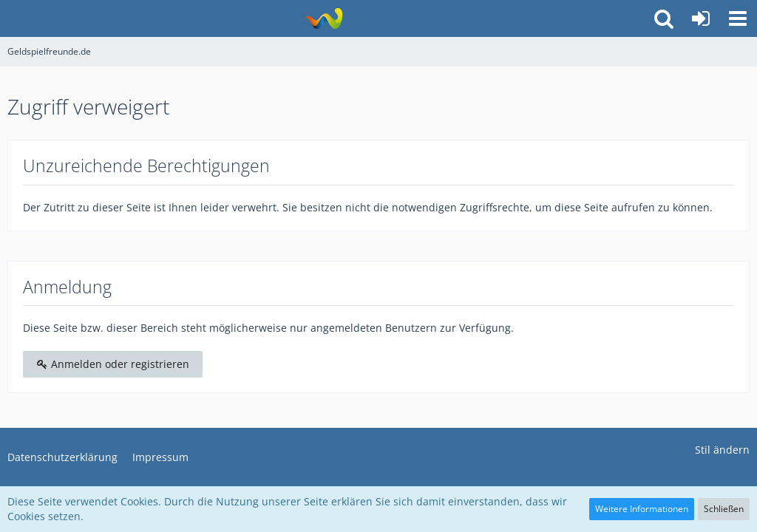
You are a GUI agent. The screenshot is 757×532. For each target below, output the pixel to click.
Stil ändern (722, 450)
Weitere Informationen (642, 509)
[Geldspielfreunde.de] (323, 18)
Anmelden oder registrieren (113, 364)
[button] (738, 18)
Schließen (724, 509)
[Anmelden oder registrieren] (701, 18)
